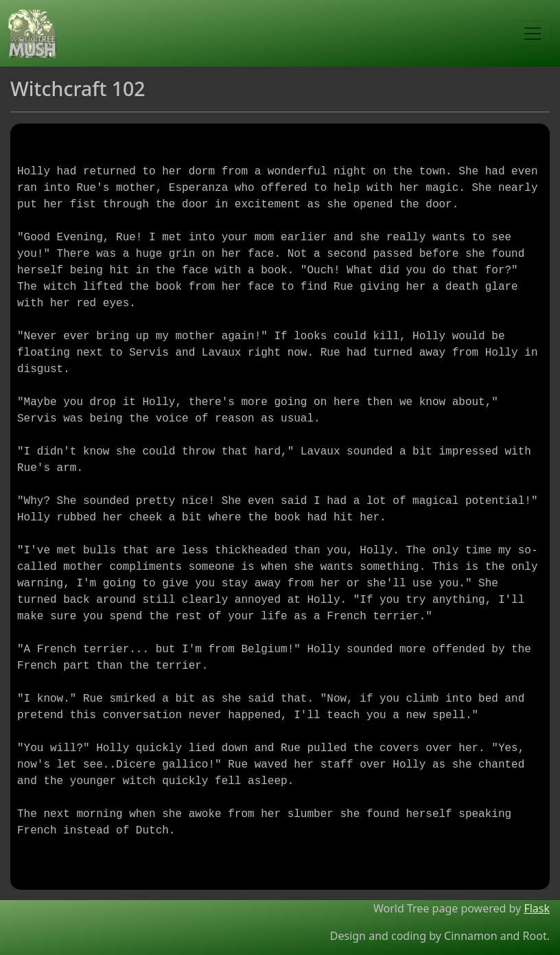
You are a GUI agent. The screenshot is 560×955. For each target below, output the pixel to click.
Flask (537, 908)
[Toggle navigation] (533, 34)
